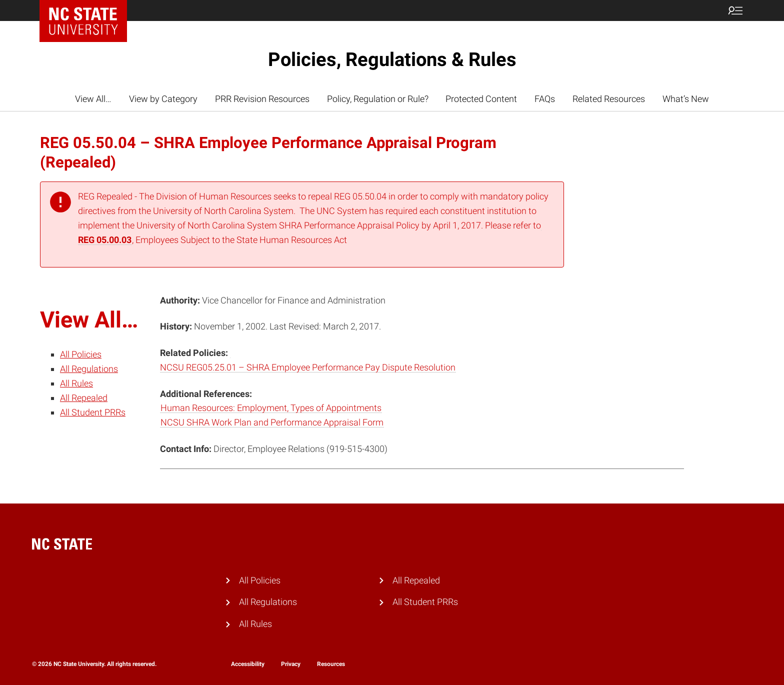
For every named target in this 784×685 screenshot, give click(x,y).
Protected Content (481, 99)
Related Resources (609, 99)
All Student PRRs (93, 412)
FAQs (545, 99)
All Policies (81, 354)
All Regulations (89, 369)
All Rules (76, 383)
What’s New (686, 99)
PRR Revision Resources (262, 99)
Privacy (291, 664)
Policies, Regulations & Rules (392, 59)
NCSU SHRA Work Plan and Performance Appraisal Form (272, 422)
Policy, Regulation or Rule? (378, 99)
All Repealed (84, 398)
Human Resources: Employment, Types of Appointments (271, 408)
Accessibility (248, 664)
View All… (93, 99)
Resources (331, 664)
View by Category (163, 99)
